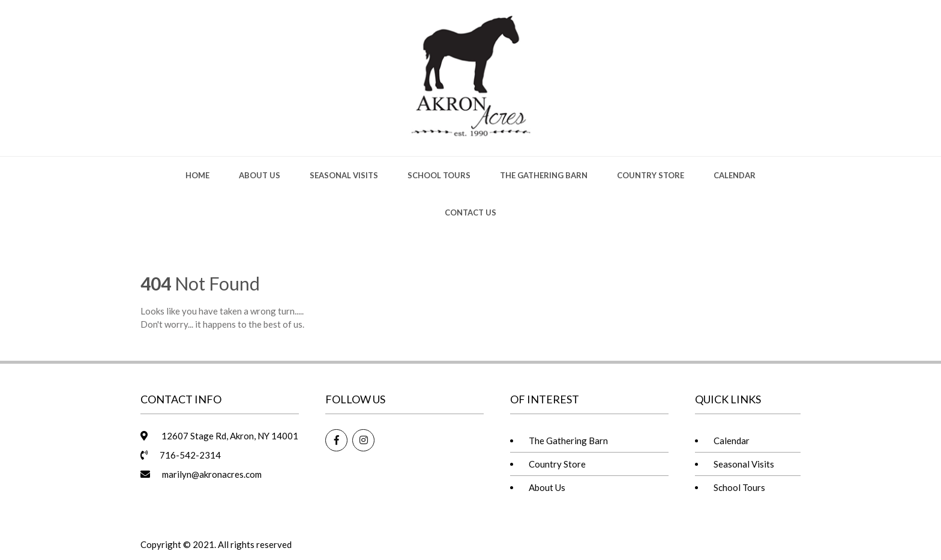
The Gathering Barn (544, 175)
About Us (260, 175)
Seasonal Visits (344, 175)
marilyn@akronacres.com (212, 474)
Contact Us (470, 212)
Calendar (735, 175)
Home (197, 175)
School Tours (439, 175)
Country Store (651, 175)
